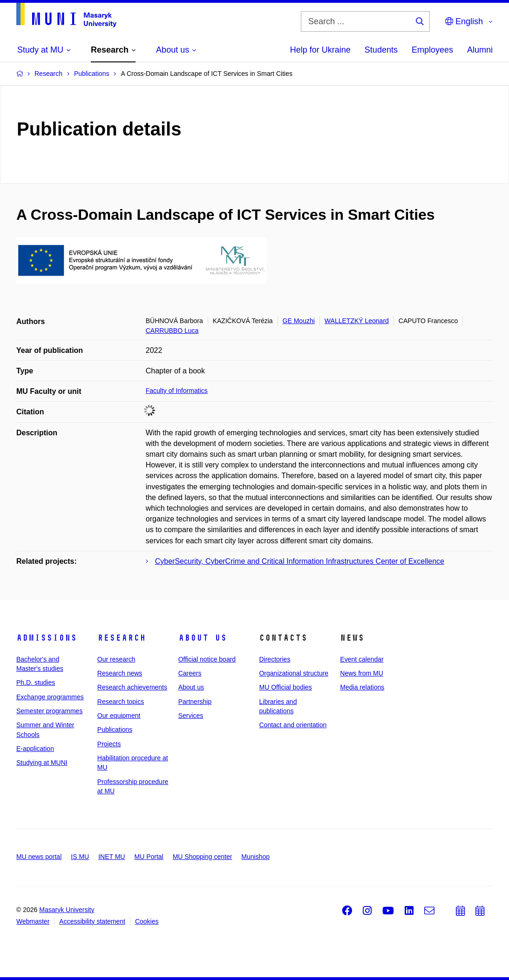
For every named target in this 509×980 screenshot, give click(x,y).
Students (381, 50)
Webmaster (33, 921)
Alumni (480, 50)
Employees (432, 50)
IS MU (80, 857)
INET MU (112, 857)
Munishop (255, 857)
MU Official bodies (285, 687)
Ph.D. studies (36, 683)
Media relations (362, 687)
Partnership (195, 702)
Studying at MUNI (42, 763)
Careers (190, 673)
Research (122, 638)
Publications (115, 730)
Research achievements (132, 687)
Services (191, 716)
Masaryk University (67, 910)
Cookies (147, 921)
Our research (116, 659)
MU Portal (149, 857)
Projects (109, 744)
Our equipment (119, 716)
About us (203, 638)
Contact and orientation (293, 725)
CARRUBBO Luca (172, 331)
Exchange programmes (50, 697)
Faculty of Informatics (177, 391)
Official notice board (207, 659)
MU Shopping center (203, 857)
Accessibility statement (92, 921)
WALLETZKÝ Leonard (357, 321)
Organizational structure (294, 673)
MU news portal (39, 857)
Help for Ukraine (320, 50)
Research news (120, 673)
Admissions (47, 638)
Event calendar (362, 659)
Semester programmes (49, 711)
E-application (35, 749)
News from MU (362, 673)
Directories (275, 659)
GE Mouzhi (299, 321)
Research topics (121, 702)
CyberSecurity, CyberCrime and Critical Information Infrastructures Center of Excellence (300, 561)
